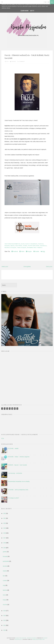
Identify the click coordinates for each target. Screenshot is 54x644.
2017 (4, 538)
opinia (25, 246)
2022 (4, 513)
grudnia (5, 552)
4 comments (22, 61)
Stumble (36, 251)
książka (7, 246)
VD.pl (3, 438)
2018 (4, 533)
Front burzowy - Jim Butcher (15, 473)
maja (4, 585)
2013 (4, 615)
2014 (4, 611)
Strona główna (27, 266)
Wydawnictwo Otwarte (35, 248)
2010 (4, 630)
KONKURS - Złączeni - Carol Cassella (17, 465)
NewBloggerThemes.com (38, 639)
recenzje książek (10, 248)
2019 (4, 528)
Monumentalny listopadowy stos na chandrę (19, 481)
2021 (4, 518)
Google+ (29, 251)
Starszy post (49, 266)
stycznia (5, 605)
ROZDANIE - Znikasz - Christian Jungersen (19, 457)
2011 (4, 625)
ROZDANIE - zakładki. (13, 448)
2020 (4, 523)
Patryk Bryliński (34, 246)
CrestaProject (18, 639)
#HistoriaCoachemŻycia (13, 244)
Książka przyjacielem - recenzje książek (26, 638)
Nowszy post (5, 266)
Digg (43, 251)
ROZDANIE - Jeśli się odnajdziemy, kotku (18, 490)
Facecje (41, 244)
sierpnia (5, 571)
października (6, 561)
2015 (4, 548)
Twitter (22, 251)
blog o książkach (31, 244)
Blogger (45, 638)
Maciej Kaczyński (16, 246)
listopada (5, 556)
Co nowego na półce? (14, 498)
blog (23, 244)
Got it (32, 11)
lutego (4, 600)
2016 (4, 543)
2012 (4, 620)
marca (4, 595)
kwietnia (5, 590)
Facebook (15, 251)
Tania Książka (22, 248)
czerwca (5, 580)
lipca (4, 576)
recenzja (44, 246)
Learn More (25, 11)
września (5, 566)
